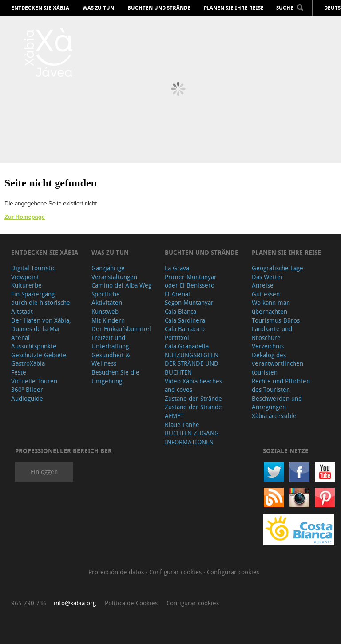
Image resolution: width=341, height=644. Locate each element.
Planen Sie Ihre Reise (234, 8)
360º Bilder (27, 389)
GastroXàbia (28, 363)
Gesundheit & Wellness (111, 359)
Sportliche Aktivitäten (107, 298)
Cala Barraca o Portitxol (185, 333)
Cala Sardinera (185, 320)
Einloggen (44, 472)
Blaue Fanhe (182, 425)
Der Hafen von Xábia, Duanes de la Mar (41, 325)
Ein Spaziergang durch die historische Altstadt (41, 303)
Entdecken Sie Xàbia (40, 8)
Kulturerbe (26, 285)
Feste (19, 372)
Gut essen (266, 294)
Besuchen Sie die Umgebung (115, 377)
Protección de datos (117, 572)
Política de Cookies (131, 603)
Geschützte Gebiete (39, 355)
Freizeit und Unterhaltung (110, 342)
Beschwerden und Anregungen (277, 403)
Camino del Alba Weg (121, 285)
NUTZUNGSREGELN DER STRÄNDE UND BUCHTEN (192, 363)
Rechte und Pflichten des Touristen (281, 385)
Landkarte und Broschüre (272, 333)
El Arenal (177, 294)
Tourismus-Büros (276, 320)
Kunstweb (105, 311)
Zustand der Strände (193, 398)
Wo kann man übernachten (271, 307)
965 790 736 (29, 603)
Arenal (20, 338)
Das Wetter (268, 277)
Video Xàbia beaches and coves (193, 385)
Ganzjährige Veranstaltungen (114, 272)
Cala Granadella (187, 346)
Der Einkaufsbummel (121, 329)
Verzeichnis (268, 346)
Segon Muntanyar (189, 302)
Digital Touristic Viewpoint (33, 272)
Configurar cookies (176, 572)
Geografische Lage (278, 268)
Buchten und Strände (159, 8)
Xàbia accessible (274, 416)
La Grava (177, 268)
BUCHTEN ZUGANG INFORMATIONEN (192, 437)
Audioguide (27, 398)
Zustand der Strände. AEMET (194, 411)
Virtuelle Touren (34, 381)
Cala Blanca (180, 311)
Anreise (263, 285)
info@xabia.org (75, 603)
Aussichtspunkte (34, 346)
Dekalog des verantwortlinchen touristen (278, 363)
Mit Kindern (108, 320)
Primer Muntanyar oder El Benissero (191, 281)
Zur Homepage (25, 217)
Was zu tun (98, 8)
